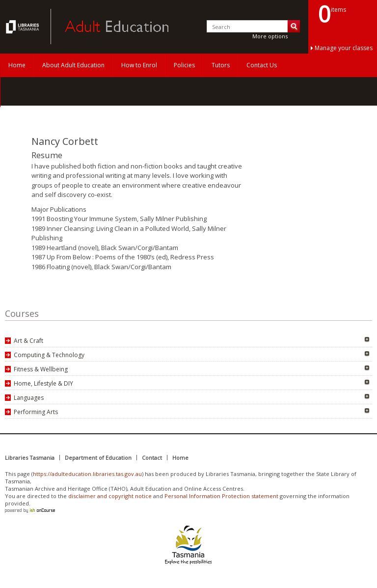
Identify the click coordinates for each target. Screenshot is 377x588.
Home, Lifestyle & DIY (43, 383)
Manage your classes (344, 48)
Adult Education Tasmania (24, 27)
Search (294, 26)
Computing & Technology (49, 355)
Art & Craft (28, 341)
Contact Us (262, 65)
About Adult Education (73, 65)
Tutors (221, 65)
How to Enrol (139, 65)
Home (17, 65)
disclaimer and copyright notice (110, 496)
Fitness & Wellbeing (41, 369)
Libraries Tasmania (30, 458)
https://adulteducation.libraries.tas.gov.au (87, 474)
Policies (184, 65)
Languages (29, 398)
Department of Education (98, 458)
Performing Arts (36, 412)
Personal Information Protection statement (221, 496)
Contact (152, 458)
